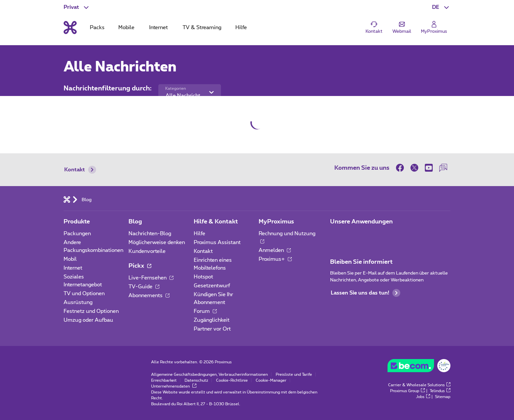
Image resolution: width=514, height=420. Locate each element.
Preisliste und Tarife (294, 374)
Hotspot (203, 277)
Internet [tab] (158, 28)
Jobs (423, 397)
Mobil (70, 259)
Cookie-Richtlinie (232, 380)
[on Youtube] (429, 168)
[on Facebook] (402, 168)
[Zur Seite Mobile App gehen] (336, 236)
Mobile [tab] (126, 28)
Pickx (140, 266)
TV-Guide (144, 287)
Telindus (440, 391)
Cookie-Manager (271, 380)
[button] (441, 7)
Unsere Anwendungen (361, 222)
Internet (73, 268)
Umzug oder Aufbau (88, 320)
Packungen (77, 234)
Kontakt (80, 170)
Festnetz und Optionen (91, 311)
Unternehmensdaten (174, 386)
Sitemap (443, 397)
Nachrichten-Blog (150, 234)
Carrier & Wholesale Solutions (419, 385)
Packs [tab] (97, 28)
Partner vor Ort (212, 329)
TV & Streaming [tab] (202, 28)
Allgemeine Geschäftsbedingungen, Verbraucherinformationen (209, 374)
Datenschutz (196, 380)
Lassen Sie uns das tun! (366, 293)
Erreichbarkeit (164, 380)
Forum (205, 311)
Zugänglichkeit (212, 320)
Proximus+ (275, 259)
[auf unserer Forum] (443, 168)
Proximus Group (407, 391)
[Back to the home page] (70, 28)
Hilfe (199, 234)
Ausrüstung (78, 302)
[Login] (434, 28)
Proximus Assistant (217, 242)
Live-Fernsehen (151, 278)
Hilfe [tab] (241, 28)
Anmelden (275, 250)
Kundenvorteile (147, 251)
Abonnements (149, 296)
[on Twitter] (414, 168)
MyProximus (276, 222)
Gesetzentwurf (212, 286)
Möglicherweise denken (157, 242)
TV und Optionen (84, 294)
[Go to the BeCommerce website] (419, 367)
